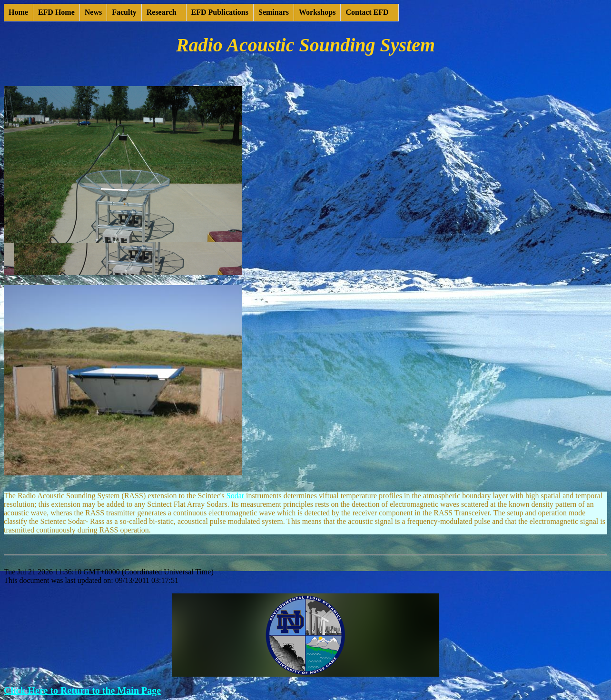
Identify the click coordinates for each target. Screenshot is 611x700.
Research (162, 12)
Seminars (274, 12)
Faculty (124, 12)
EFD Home (56, 12)
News (93, 12)
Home (18, 12)
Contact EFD (367, 12)
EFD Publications (220, 12)
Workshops (317, 12)
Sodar (235, 496)
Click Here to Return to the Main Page (82, 690)
